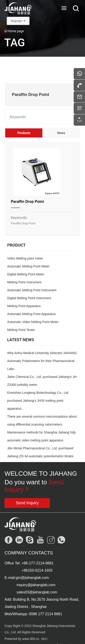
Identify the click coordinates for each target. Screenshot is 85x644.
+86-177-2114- (33, 563)
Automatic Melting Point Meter (28, 266)
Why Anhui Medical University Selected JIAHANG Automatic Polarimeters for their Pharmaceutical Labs (42, 361)
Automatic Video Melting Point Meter (33, 322)
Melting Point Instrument (24, 282)
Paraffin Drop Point (27, 202)
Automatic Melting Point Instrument (32, 290)
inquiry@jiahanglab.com (36, 585)
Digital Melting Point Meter (26, 274)
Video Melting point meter (25, 258)
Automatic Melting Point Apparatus (32, 314)
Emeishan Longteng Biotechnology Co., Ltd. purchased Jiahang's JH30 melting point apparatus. (38, 401)
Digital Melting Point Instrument (29, 298)
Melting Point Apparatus (24, 306)
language (16, 21)
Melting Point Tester (21, 330)
